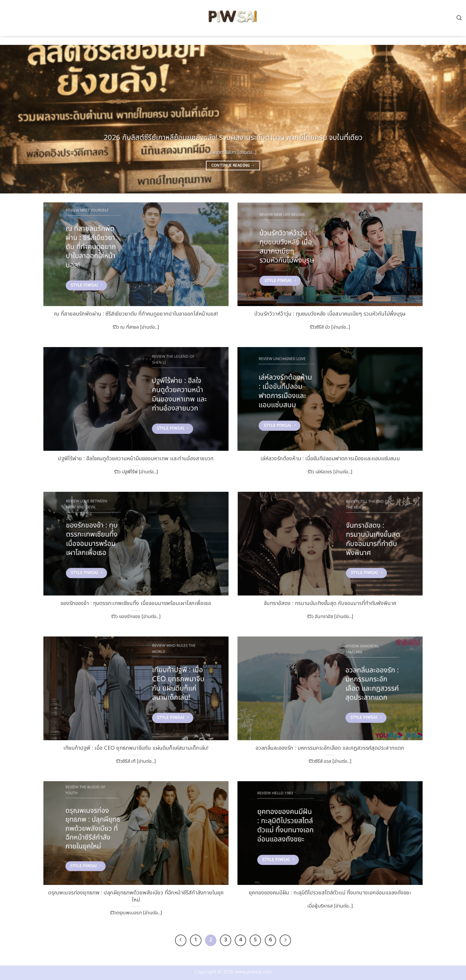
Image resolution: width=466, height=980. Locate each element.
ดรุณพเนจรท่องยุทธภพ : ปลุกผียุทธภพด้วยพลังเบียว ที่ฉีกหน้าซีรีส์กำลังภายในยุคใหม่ (136, 897)
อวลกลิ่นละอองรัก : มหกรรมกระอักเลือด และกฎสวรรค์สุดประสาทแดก (330, 748)
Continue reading (233, 166)
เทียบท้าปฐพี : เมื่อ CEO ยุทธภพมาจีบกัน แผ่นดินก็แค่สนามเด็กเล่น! (136, 748)
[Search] (459, 18)
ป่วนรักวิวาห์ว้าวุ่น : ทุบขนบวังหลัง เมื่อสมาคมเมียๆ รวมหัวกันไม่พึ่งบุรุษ (330, 314)
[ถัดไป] (284, 940)
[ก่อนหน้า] (181, 940)
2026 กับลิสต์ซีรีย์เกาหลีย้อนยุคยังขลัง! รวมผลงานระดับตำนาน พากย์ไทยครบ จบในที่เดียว (233, 138)
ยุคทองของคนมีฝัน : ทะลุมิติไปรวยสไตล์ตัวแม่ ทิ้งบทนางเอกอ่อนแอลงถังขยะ (330, 893)
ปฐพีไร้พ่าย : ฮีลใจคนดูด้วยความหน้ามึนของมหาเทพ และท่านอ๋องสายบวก (136, 459)
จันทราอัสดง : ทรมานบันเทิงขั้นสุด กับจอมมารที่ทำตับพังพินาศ (330, 604)
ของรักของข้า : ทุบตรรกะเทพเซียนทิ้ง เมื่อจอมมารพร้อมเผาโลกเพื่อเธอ (136, 604)
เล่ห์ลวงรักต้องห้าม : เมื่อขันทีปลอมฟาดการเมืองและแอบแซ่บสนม (330, 459)
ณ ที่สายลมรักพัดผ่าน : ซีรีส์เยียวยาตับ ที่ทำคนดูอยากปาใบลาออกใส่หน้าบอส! (136, 314)
